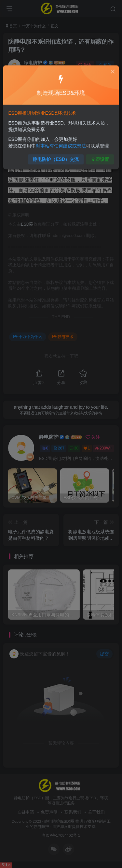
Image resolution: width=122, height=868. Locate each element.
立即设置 (98, 157)
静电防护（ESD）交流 (56, 157)
